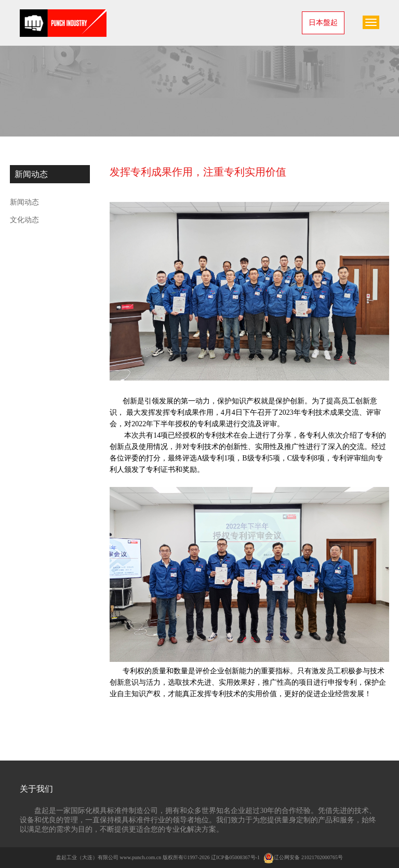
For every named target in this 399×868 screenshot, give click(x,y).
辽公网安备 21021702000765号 (303, 857)
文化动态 (24, 220)
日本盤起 (323, 23)
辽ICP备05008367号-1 (235, 857)
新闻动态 (24, 202)
